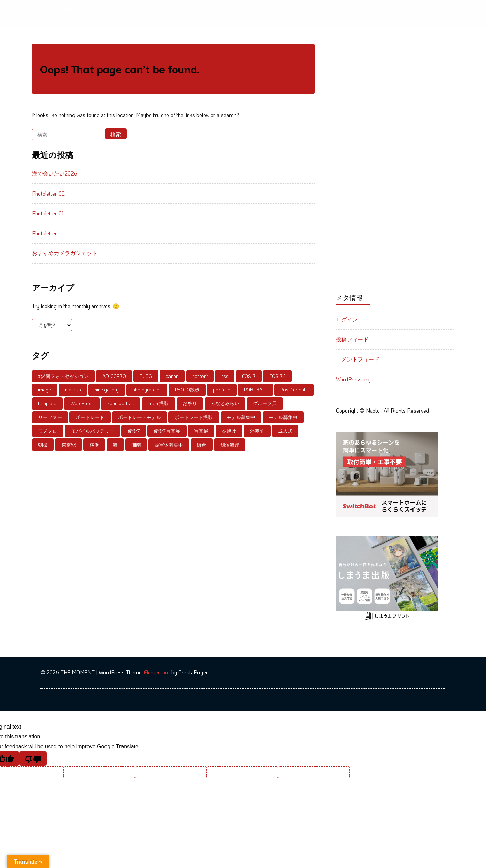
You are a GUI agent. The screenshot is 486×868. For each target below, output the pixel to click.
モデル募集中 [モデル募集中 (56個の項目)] (241, 417)
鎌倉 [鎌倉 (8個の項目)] (201, 445)
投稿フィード (352, 339)
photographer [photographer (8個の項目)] (147, 390)
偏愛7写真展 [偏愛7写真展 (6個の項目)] (167, 431)
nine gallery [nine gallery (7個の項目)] (107, 390)
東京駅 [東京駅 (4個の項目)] (69, 445)
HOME (238, 13)
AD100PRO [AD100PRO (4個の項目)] (114, 376)
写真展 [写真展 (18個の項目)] (201, 431)
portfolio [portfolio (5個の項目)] (222, 390)
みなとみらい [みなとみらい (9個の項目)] (225, 403)
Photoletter (45, 233)
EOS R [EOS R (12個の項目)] (249, 376)
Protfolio (373, 13)
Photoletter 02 (48, 193)
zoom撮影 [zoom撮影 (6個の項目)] (158, 403)
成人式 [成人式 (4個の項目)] (285, 431)
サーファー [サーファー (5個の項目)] (50, 417)
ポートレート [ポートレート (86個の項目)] (90, 417)
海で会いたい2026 (55, 173)
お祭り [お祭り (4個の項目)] (190, 403)
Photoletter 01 (48, 213)
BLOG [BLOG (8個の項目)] (146, 376)
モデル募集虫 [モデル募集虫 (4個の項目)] (283, 417)
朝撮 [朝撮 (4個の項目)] (43, 445)
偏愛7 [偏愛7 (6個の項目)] (134, 431)
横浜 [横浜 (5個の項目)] (94, 445)
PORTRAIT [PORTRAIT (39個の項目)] (255, 390)
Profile (344, 13)
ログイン (347, 319)
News (262, 13)
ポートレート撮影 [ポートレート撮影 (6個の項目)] (194, 417)
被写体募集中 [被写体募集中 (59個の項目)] (169, 445)
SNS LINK (314, 13)
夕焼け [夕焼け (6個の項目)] (229, 431)
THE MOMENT (66, 9)
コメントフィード (358, 359)
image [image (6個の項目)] (45, 390)
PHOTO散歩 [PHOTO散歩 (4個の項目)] (187, 390)
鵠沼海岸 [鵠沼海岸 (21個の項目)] (230, 445)
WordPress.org (353, 379)
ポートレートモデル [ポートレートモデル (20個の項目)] (140, 417)
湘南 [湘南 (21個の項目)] (136, 445)
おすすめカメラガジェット (65, 253)
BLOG (286, 13)
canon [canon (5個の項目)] (172, 376)
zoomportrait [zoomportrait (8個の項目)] (121, 403)
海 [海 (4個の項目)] (115, 445)
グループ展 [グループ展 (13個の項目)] (265, 403)
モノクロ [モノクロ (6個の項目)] (48, 431)
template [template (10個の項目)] (47, 403)
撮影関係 (410, 13)
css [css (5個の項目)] (225, 376)
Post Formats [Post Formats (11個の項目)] (294, 390)
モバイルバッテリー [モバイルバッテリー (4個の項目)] (93, 431)
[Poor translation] (33, 758)
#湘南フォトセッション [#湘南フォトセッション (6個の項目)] (63, 376)
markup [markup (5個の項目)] (73, 390)
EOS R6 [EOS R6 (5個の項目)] (277, 376)
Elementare (157, 672)
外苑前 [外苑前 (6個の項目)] (257, 431)
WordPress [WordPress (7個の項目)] (82, 403)
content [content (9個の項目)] (200, 376)
